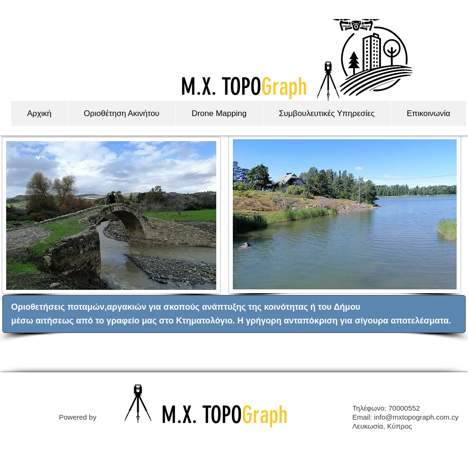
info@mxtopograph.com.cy (416, 417)
